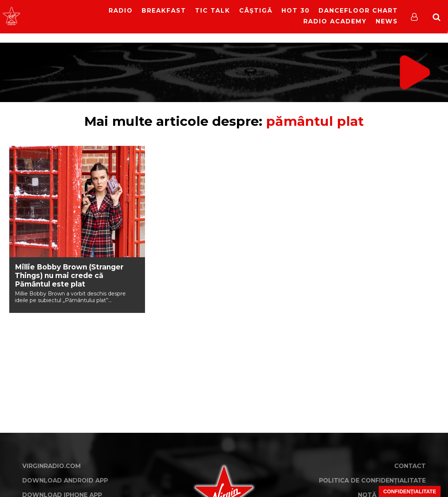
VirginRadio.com (52, 466)
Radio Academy (335, 21)
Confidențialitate (410, 491)
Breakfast (164, 11)
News (387, 21)
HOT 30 (296, 11)
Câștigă (256, 11)
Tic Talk (213, 11)
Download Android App (65, 480)
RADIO (121, 11)
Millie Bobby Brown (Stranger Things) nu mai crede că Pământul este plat (69, 276)
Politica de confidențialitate (372, 480)
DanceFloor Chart (358, 11)
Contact (410, 466)
